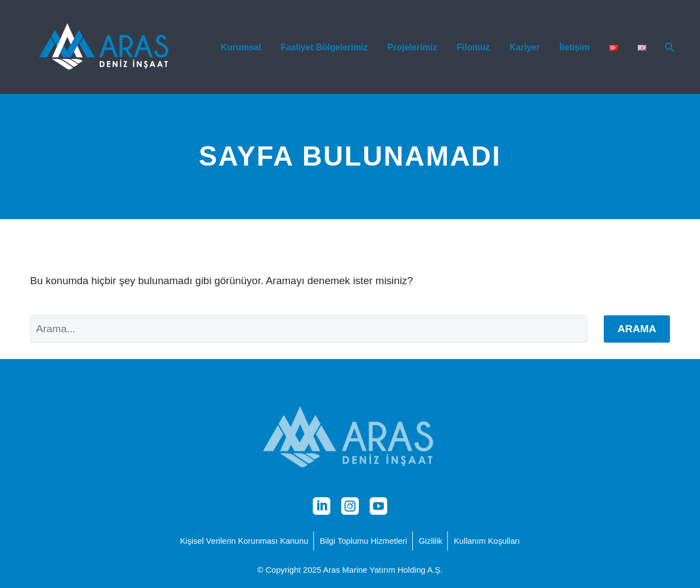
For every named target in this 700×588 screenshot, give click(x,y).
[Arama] (669, 47)
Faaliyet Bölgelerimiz (324, 47)
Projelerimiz (413, 47)
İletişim (574, 47)
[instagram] (350, 506)
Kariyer (525, 47)
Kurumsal (241, 47)
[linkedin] (322, 506)
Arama (637, 329)
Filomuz (473, 47)
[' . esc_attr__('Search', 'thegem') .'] (309, 329)
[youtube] (378, 506)
